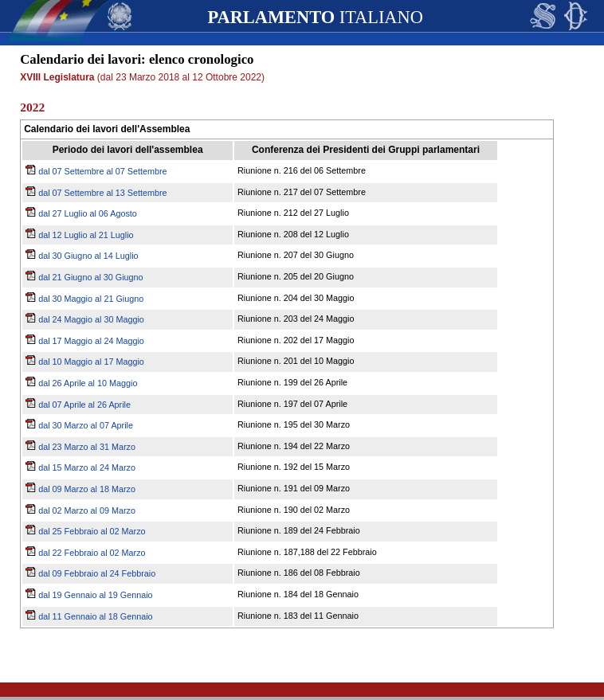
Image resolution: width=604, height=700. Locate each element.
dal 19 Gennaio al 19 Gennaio (89, 595)
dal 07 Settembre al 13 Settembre (96, 193)
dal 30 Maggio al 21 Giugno (84, 299)
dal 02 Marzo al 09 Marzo (80, 510)
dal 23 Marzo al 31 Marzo (80, 447)
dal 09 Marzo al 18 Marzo (80, 489)
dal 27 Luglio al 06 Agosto (81, 213)
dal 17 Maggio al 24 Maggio (85, 341)
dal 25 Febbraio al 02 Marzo (85, 531)
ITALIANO (315, 17)
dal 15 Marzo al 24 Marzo (80, 467)
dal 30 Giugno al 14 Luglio (82, 256)
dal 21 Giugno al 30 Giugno (84, 277)
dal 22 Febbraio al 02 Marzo (85, 553)
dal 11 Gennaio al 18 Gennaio (89, 616)
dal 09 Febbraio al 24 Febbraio (90, 573)
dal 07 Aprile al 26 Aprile (78, 405)
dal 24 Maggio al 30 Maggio (85, 319)
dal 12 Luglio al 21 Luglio (79, 235)
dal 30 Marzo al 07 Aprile (79, 425)
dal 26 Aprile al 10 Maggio (81, 383)
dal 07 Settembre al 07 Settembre (96, 171)
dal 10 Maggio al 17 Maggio (85, 362)
